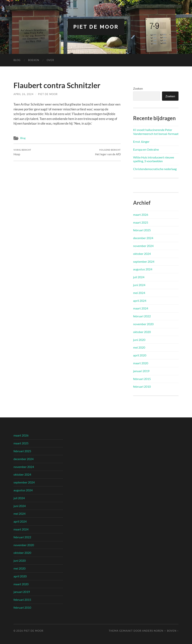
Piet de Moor (96, 27)
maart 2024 (141, 308)
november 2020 (143, 324)
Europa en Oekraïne (146, 149)
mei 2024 (139, 293)
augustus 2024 (143, 269)
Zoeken (138, 88)
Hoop (22, 152)
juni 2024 (139, 285)
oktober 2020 (142, 332)
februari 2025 (142, 230)
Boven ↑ (173, 631)
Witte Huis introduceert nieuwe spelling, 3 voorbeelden (154, 159)
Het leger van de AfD (108, 152)
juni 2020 (139, 340)
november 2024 (143, 246)
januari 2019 (141, 371)
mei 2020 (139, 347)
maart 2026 (141, 215)
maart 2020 (141, 363)
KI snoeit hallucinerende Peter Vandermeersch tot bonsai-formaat (156, 132)
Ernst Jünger (141, 142)
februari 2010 (142, 386)
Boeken (34, 60)
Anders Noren (153, 631)
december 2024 (143, 238)
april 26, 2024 (24, 94)
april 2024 (140, 301)
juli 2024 (139, 277)
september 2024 (144, 261)
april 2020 (140, 355)
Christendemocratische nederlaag (155, 169)
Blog (17, 60)
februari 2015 (142, 379)
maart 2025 (141, 222)
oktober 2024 (142, 254)
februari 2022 (142, 316)
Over (50, 60)
